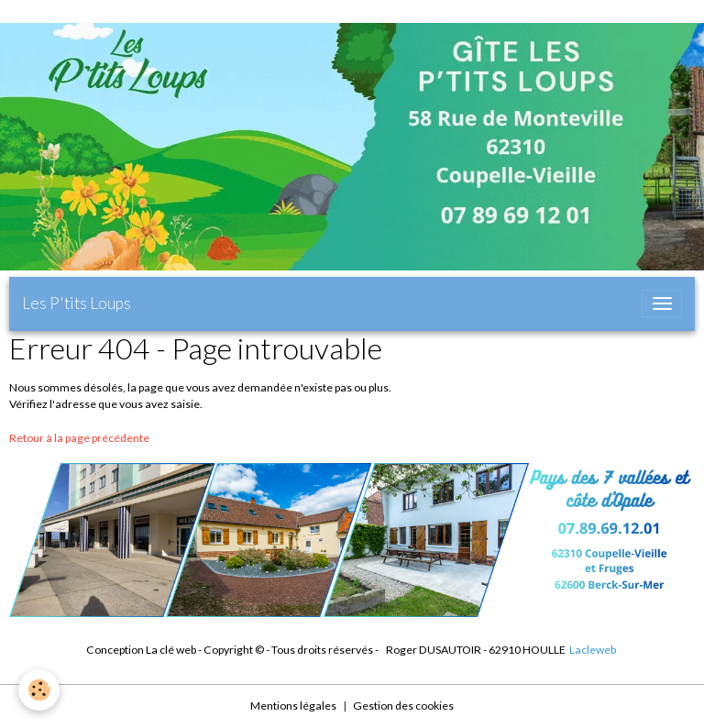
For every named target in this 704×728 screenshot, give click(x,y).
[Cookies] (39, 690)
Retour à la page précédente (79, 438)
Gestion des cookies (403, 706)
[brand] (77, 303)
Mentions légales (293, 706)
